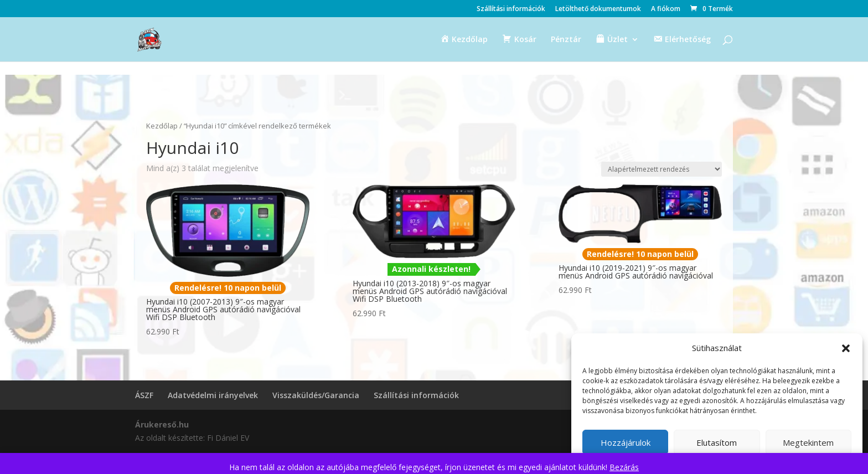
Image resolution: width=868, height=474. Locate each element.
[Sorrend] (662, 169)
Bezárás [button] (624, 467)
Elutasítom (717, 442)
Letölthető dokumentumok (598, 9)
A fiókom (666, 9)
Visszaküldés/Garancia (316, 395)
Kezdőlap (162, 126)
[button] (846, 348)
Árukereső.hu (162, 424)
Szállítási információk (511, 9)
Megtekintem (808, 442)
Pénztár (566, 40)
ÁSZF (144, 395)
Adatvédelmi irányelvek (213, 395)
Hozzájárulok (626, 442)
